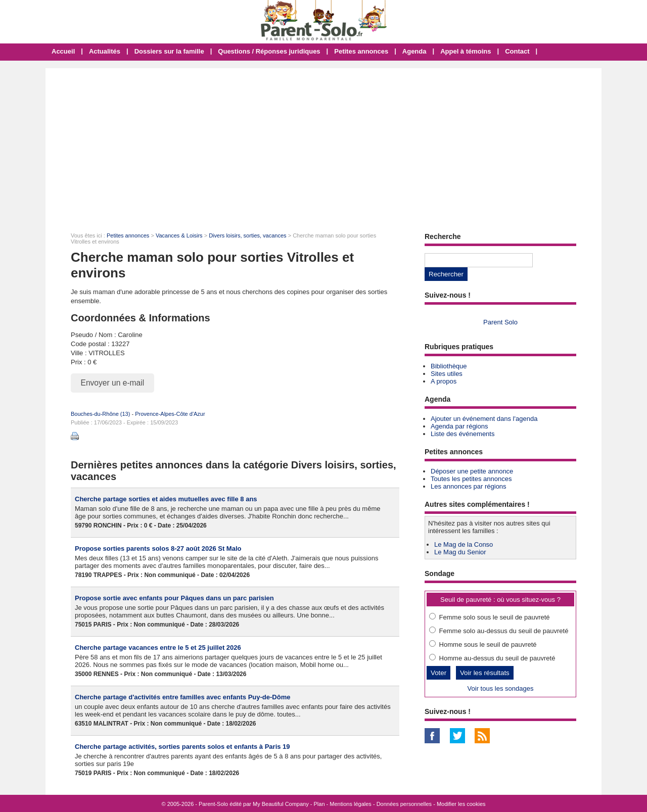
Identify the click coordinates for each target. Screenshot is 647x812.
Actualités (105, 51)
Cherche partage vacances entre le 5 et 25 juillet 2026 (158, 648)
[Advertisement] (323, 144)
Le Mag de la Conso (464, 544)
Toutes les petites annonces (471, 479)
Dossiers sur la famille (169, 51)
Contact (517, 51)
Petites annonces (361, 51)
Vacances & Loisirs (179, 235)
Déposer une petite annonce (472, 471)
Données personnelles (404, 804)
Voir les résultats (485, 673)
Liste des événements (463, 434)
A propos (444, 381)
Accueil (63, 51)
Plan (319, 804)
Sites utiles (447, 374)
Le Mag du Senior (460, 552)
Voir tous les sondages (501, 688)
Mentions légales (351, 804)
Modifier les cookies (461, 804)
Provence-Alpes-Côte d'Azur (170, 414)
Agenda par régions (459, 426)
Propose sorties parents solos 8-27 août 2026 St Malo (158, 548)
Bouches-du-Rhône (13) (100, 414)
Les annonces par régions (469, 486)
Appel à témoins (466, 51)
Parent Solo (500, 322)
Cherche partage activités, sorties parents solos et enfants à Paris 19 (182, 747)
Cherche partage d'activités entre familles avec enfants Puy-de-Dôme (182, 697)
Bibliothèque (449, 366)
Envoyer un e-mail (113, 383)
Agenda (414, 51)
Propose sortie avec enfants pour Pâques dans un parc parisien (174, 598)
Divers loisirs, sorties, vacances (247, 235)
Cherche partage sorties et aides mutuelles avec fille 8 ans (166, 499)
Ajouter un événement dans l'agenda (484, 419)
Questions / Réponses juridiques (269, 51)
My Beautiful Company (281, 804)
